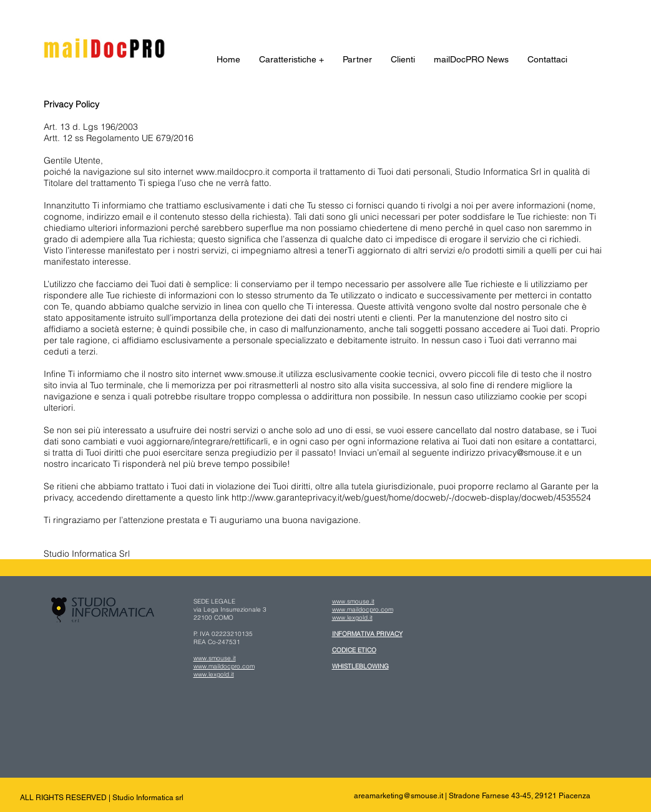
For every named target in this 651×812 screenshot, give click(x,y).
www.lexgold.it (214, 674)
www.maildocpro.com (224, 666)
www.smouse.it (215, 658)
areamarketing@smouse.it (399, 796)
